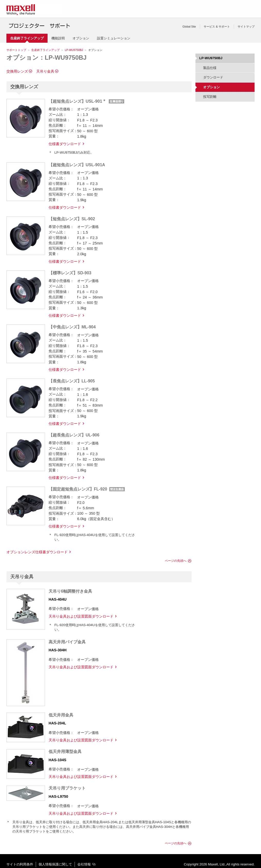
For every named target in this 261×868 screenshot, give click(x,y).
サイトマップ (246, 27)
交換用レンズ (17, 71)
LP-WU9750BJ (74, 50)
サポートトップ (16, 50)
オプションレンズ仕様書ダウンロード (37, 552)
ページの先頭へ (176, 561)
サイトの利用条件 (20, 864)
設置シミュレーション (114, 38)
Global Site (189, 27)
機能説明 (58, 38)
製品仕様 (210, 68)
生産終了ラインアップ (46, 50)
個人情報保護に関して (55, 864)
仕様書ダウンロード (65, 144)
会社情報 (84, 864)
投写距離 (210, 97)
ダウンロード (213, 77)
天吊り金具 (45, 71)
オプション (81, 38)
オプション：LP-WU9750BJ (47, 58)
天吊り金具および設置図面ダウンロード (81, 616)
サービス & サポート (217, 27)
